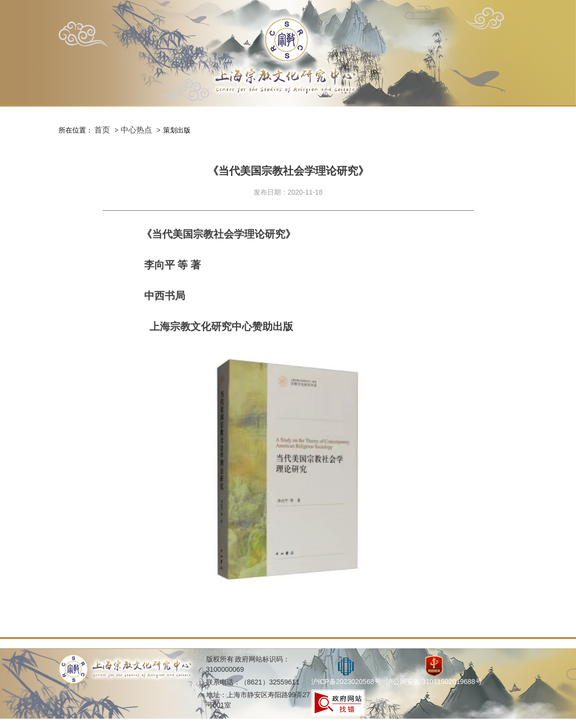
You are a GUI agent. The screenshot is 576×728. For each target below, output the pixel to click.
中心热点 (136, 130)
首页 (102, 130)
